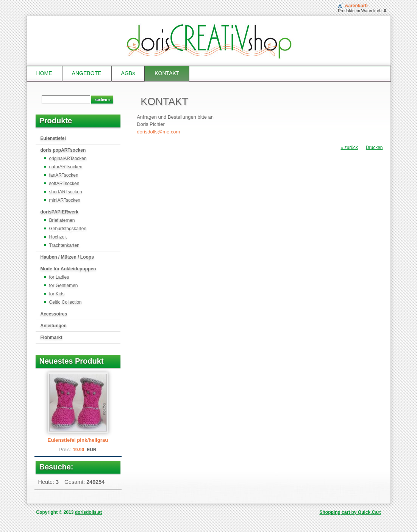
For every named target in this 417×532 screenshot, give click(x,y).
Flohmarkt (52, 337)
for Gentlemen (64, 286)
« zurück (349, 148)
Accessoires (54, 314)
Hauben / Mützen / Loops (67, 257)
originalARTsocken (68, 159)
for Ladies (59, 277)
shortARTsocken (66, 192)
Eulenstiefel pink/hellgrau (78, 440)
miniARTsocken (65, 200)
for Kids (57, 294)
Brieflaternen (62, 220)
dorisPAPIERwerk (59, 212)
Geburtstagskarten (68, 229)
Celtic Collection (66, 302)
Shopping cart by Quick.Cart (350, 512)
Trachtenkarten (64, 245)
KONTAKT (167, 73)
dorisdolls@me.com (158, 132)
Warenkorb (356, 6)
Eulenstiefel (53, 138)
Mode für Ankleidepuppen (68, 269)
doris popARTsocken (63, 150)
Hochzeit (58, 237)
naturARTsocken (66, 167)
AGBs (128, 73)
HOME (44, 73)
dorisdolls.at (88, 512)
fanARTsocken (64, 175)
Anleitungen (54, 326)
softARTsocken (64, 184)
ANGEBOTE (87, 73)
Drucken (374, 148)
